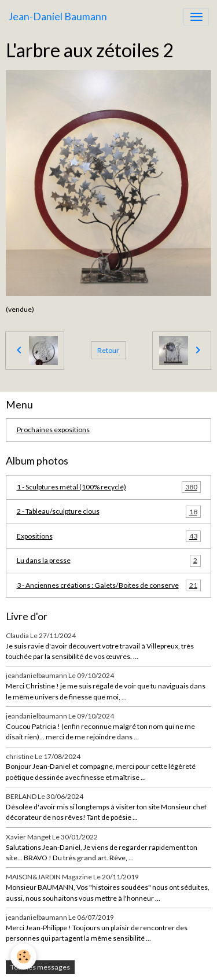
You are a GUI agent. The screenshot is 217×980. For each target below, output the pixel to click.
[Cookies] (23, 957)
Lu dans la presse (109, 561)
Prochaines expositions (53, 430)
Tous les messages (40, 967)
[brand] (58, 17)
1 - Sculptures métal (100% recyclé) (109, 487)
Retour (108, 350)
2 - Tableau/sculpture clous (109, 511)
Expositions (109, 536)
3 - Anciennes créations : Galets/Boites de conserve (109, 585)
